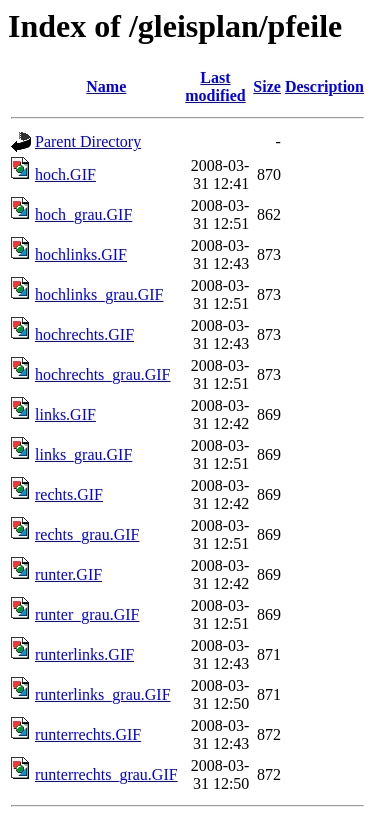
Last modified (215, 86)
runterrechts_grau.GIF (106, 774)
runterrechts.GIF (88, 734)
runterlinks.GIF (84, 654)
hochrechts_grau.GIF (103, 374)
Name (106, 86)
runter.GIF (68, 574)
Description (324, 86)
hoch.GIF (65, 174)
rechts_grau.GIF (87, 534)
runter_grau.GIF (87, 614)
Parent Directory (88, 141)
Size (267, 86)
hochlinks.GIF (81, 254)
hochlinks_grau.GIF (99, 294)
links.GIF (65, 414)
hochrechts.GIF (84, 334)
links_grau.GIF (83, 454)
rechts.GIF (69, 494)
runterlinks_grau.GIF (103, 694)
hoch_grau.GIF (83, 214)
